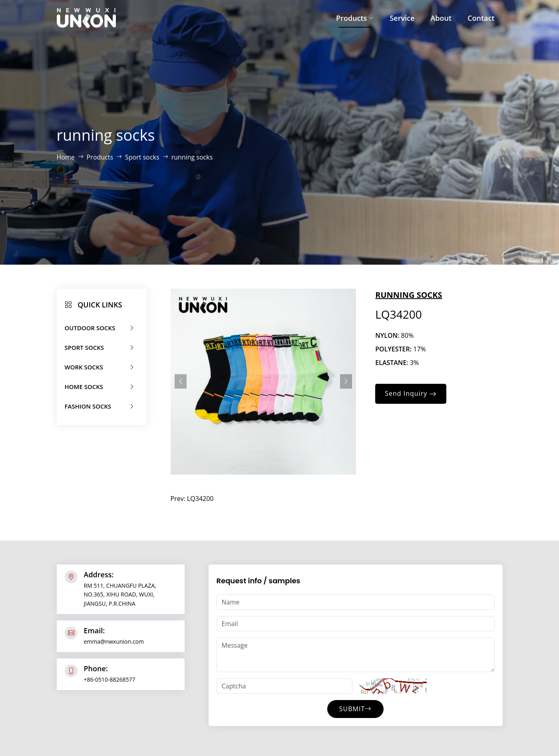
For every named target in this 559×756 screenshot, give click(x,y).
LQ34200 (200, 499)
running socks (192, 157)
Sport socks (142, 157)
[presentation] (181, 381)
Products (355, 18)
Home (66, 157)
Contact (481, 18)
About (441, 18)
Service (402, 18)
